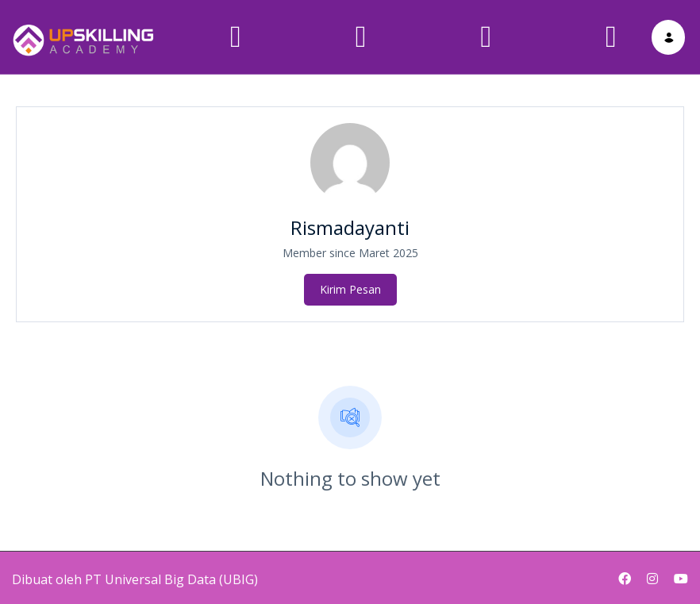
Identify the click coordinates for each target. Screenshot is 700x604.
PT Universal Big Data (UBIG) (171, 571)
